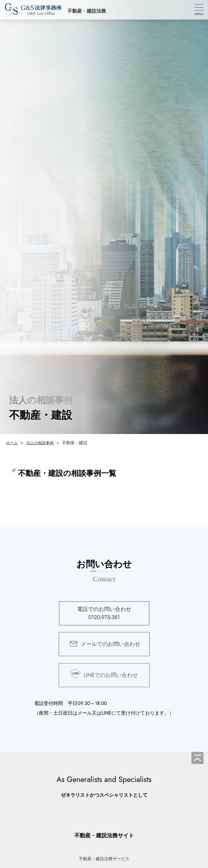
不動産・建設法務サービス (104, 859)
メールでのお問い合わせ (110, 648)
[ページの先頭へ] (197, 758)
